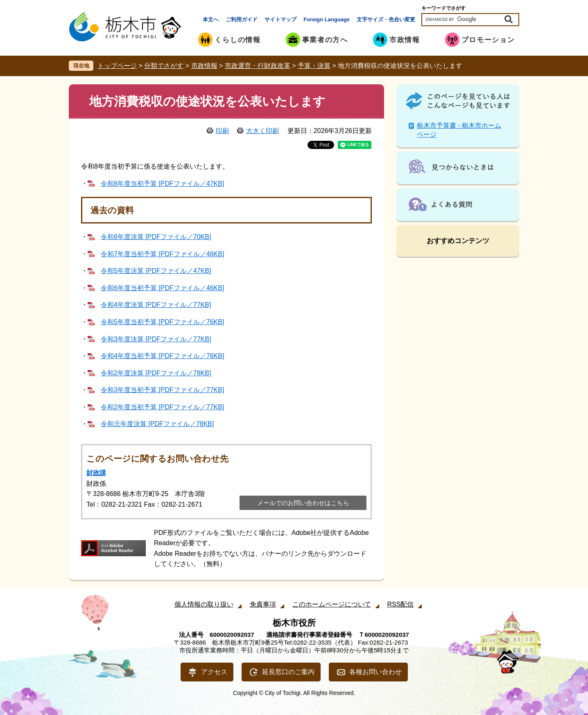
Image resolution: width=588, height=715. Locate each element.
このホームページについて (332, 604)
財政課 (96, 473)
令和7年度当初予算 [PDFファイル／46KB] (162, 254)
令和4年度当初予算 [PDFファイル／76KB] (162, 356)
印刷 (222, 131)
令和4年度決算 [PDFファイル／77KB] (156, 305)
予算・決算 (314, 66)
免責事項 (263, 604)
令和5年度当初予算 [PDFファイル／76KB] (162, 322)
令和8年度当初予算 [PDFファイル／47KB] (162, 184)
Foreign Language (327, 19)
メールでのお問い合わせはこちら (303, 503)
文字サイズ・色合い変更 (386, 19)
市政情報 (204, 66)
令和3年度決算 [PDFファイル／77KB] (156, 339)
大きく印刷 (262, 131)
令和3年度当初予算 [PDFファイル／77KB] (162, 390)
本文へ (211, 19)
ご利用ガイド (242, 19)
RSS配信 (401, 604)
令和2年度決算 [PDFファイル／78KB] (156, 373)
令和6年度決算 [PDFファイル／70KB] (156, 237)
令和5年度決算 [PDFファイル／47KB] (156, 271)
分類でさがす (164, 66)
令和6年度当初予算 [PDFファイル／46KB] (162, 288)
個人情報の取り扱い (204, 604)
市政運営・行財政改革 (258, 66)
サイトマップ (280, 19)
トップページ (117, 66)
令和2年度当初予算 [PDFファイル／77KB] (162, 407)
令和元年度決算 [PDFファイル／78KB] (157, 424)
